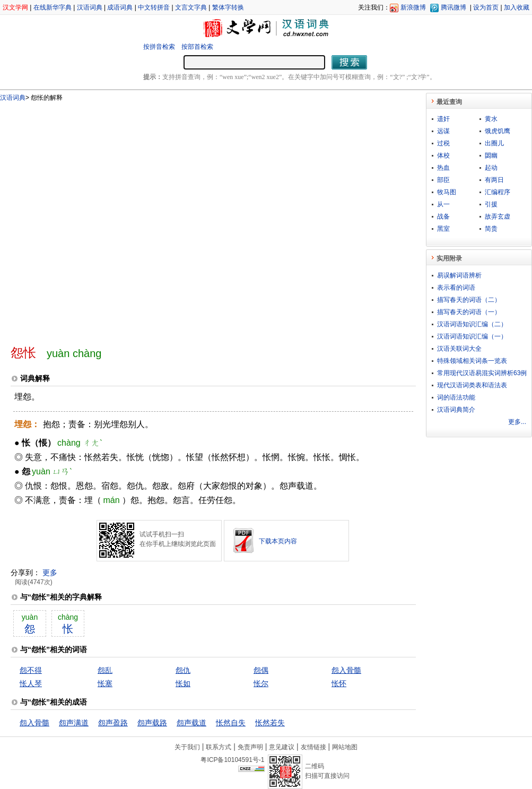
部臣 (443, 180)
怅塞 (105, 683)
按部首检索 (197, 47)
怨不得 (31, 670)
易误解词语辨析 (459, 275)
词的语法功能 (456, 397)
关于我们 (187, 747)
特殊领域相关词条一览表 (472, 361)
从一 (443, 204)
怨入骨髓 (346, 670)
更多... (517, 422)
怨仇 (183, 670)
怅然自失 (231, 723)
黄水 (491, 119)
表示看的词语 (456, 288)
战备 (443, 216)
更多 (50, 573)
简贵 (491, 229)
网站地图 (345, 747)
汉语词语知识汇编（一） (472, 336)
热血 (443, 168)
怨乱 (105, 670)
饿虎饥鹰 (498, 131)
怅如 (183, 683)
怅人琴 (31, 683)
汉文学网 (15, 7)
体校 (443, 155)
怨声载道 (191, 723)
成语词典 (120, 7)
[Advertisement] (114, 219)
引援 (491, 204)
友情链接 (313, 747)
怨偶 (261, 670)
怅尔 (261, 683)
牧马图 (447, 192)
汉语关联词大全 (459, 349)
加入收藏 (517, 7)
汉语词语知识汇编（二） (472, 324)
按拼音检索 (159, 47)
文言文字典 (191, 7)
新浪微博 (413, 7)
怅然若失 (270, 723)
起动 (491, 168)
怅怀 (339, 683)
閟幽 (491, 155)
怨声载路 (152, 723)
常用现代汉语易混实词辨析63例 (482, 373)
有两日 (494, 180)
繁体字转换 (228, 7)
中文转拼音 (154, 7)
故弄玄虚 (498, 216)
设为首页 (486, 7)
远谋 (443, 131)
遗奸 (443, 119)
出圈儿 (494, 143)
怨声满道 (74, 723)
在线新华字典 (53, 7)
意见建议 (282, 747)
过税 (443, 143)
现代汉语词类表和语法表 (472, 385)
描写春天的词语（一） (469, 312)
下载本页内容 (278, 541)
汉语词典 (90, 7)
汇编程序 (498, 192)
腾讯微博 (453, 7)
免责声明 (250, 747)
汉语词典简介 (456, 410)
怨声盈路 (113, 723)
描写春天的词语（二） (469, 300)
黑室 (443, 229)
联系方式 (219, 747)
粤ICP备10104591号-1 (232, 760)
